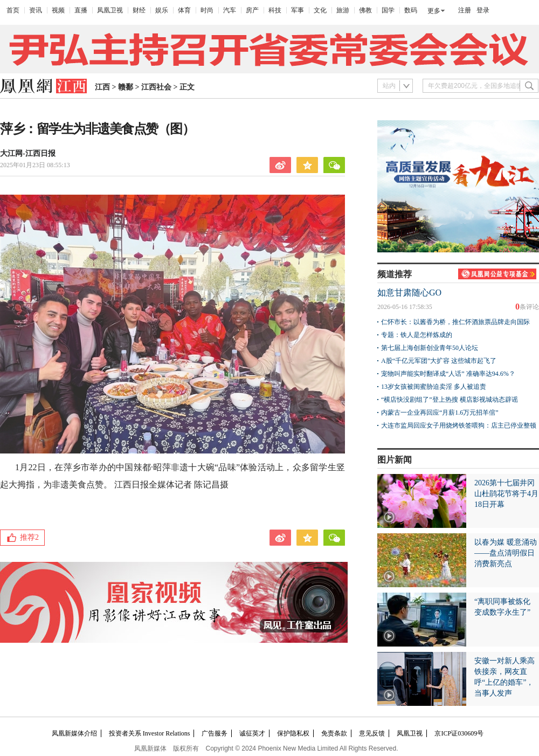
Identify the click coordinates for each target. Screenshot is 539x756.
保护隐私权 (293, 733)
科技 (275, 10)
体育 (184, 10)
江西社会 (156, 87)
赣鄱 (126, 87)
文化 (320, 10)
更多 (434, 11)
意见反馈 (372, 733)
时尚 (207, 10)
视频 (58, 10)
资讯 (36, 10)
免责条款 (334, 733)
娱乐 (162, 10)
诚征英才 (252, 733)
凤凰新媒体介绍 (74, 733)
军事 (298, 10)
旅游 (343, 10)
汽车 (230, 10)
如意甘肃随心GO (409, 293)
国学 (388, 10)
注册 (465, 10)
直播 (81, 10)
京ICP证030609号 (459, 733)
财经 (139, 10)
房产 (252, 10)
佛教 (365, 10)
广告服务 (215, 733)
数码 (411, 10)
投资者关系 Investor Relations (150, 733)
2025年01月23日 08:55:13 (35, 165)
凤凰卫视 (110, 10)
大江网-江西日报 (28, 153)
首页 (13, 10)
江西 (102, 87)
